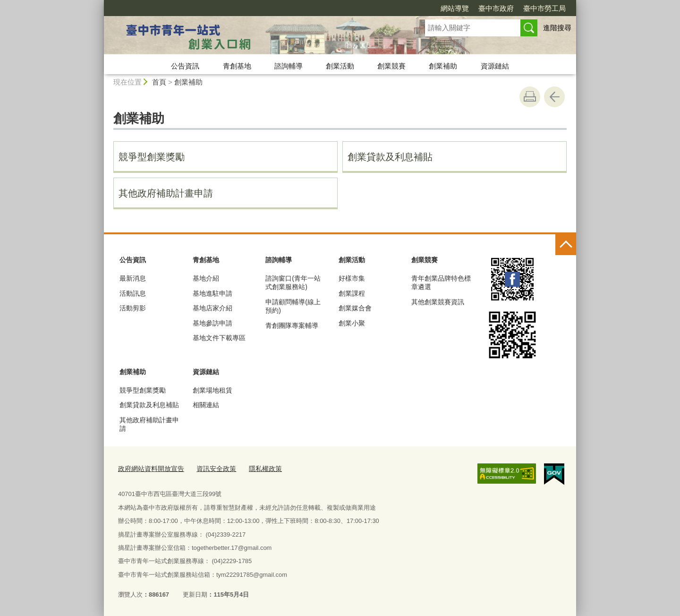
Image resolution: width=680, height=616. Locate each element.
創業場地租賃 (212, 390)
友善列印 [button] (530, 97)
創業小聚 (352, 323)
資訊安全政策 (210, 468)
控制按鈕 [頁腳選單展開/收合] (566, 245)
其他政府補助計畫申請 (166, 193)
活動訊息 (133, 293)
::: (100, 4)
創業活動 (340, 66)
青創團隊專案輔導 (292, 325)
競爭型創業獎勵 (152, 157)
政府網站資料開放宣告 (149, 468)
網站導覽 (455, 8)
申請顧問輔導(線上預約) (293, 306)
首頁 (159, 82)
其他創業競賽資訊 (438, 302)
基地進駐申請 (212, 293)
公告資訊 (185, 66)
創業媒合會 (355, 308)
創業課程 (352, 293)
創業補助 (443, 66)
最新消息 (133, 278)
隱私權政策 (257, 468)
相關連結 (206, 405)
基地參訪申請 (212, 323)
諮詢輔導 (289, 66)
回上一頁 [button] (554, 97)
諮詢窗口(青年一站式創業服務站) (293, 282)
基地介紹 (206, 278)
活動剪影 (133, 308)
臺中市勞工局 (544, 8)
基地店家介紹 (212, 308)
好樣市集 (352, 278)
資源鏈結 (495, 66)
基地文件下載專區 (219, 338)
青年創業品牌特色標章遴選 (441, 282)
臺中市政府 (496, 8)
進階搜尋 (557, 28)
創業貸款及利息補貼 (390, 157)
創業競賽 (391, 66)
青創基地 (237, 66)
